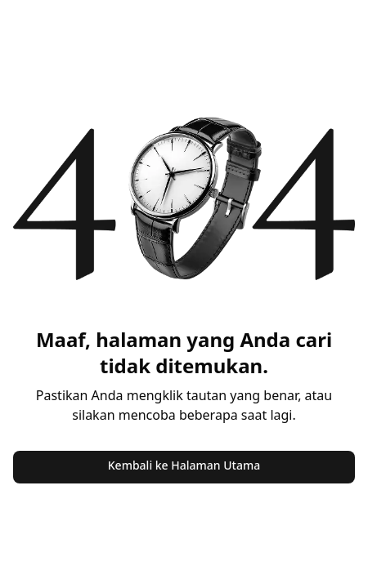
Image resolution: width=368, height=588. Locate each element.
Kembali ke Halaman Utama (184, 465)
